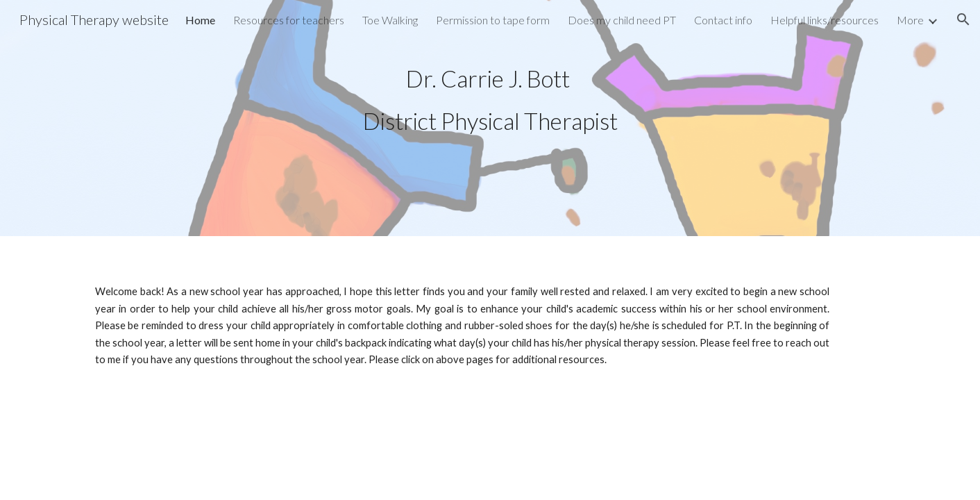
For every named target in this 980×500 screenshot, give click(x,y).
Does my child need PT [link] (622, 20)
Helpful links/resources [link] (825, 20)
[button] (963, 19)
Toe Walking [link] (390, 20)
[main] (490, 100)
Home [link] (200, 20)
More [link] (910, 20)
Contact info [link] (723, 20)
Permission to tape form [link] (493, 20)
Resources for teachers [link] (289, 20)
